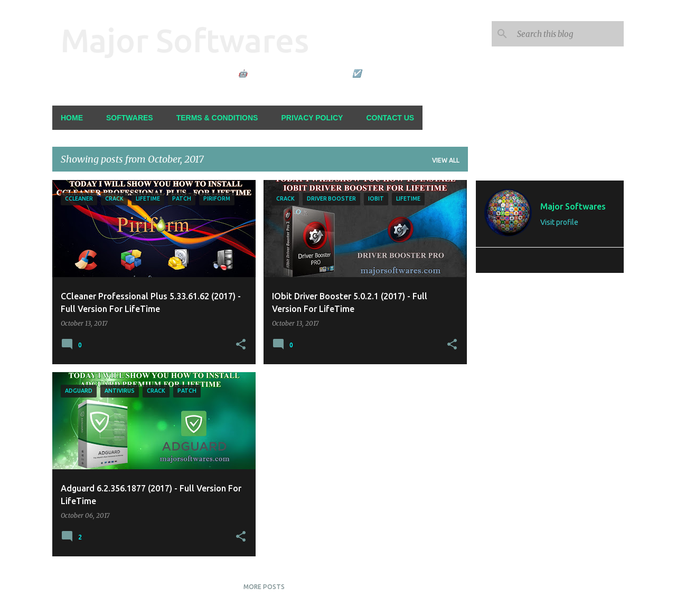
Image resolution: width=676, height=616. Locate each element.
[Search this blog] (568, 34)
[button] (241, 345)
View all (446, 160)
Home (72, 118)
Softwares (130, 118)
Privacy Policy (312, 118)
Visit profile (559, 222)
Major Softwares (185, 40)
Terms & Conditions (217, 118)
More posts (264, 587)
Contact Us (390, 118)
